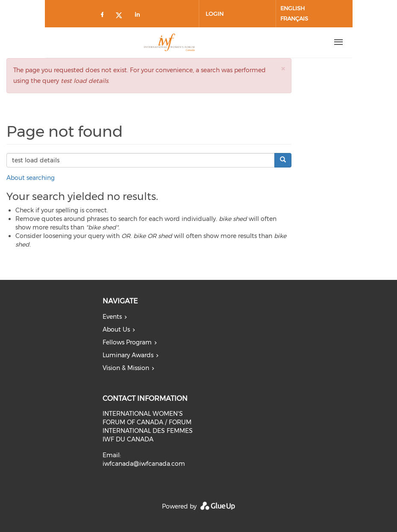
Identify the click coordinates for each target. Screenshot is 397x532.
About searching (31, 178)
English (293, 8)
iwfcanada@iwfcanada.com (144, 464)
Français (294, 18)
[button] (283, 69)
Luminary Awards (128, 355)
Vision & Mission (126, 368)
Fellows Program (127, 342)
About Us (116, 329)
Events (112, 317)
